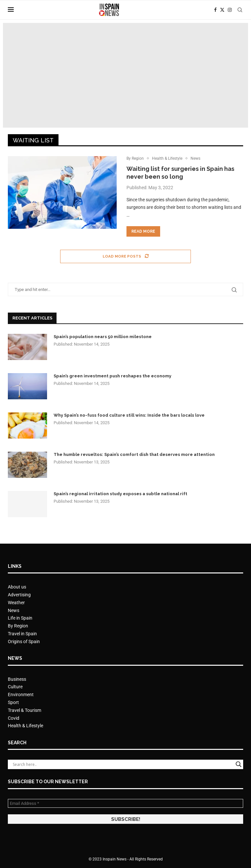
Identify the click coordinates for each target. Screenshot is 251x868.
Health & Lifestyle (25, 726)
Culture (15, 687)
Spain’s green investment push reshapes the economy (112, 376)
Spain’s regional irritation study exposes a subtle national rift (120, 494)
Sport (13, 703)
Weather (16, 603)
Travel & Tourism (25, 711)
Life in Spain (20, 618)
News (14, 610)
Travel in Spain (22, 634)
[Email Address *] (125, 804)
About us (17, 587)
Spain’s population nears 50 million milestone (103, 337)
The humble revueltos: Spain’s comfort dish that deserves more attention (134, 455)
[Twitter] (222, 10)
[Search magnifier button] (239, 765)
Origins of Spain (24, 642)
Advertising (19, 595)
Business (17, 679)
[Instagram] (230, 10)
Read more (143, 232)
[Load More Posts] (125, 257)
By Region (18, 626)
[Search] (240, 10)
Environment (21, 695)
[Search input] (123, 765)
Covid (14, 718)
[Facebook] (215, 10)
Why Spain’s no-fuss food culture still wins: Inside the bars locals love (129, 416)
